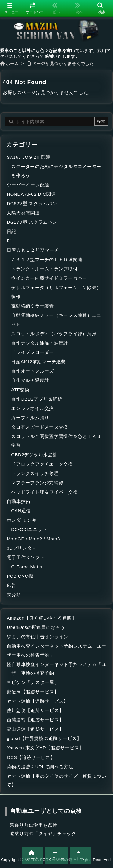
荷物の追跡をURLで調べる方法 (40, 767)
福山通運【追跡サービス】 (35, 729)
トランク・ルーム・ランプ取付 (44, 269)
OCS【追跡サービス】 (31, 757)
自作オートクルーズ (33, 371)
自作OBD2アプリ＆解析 (37, 399)
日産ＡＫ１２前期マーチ (33, 250)
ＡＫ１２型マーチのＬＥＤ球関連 (47, 260)
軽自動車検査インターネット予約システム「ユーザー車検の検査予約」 (56, 669)
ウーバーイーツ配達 (28, 185)
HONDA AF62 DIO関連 (31, 194)
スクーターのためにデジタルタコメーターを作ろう (56, 171)
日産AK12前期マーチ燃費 (38, 362)
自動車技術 (19, 501)
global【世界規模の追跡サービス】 (44, 738)
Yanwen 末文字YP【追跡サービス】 (45, 748)
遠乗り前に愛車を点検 (33, 825)
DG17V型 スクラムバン (32, 222)
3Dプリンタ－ (22, 548)
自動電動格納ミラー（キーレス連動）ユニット (56, 320)
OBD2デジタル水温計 (34, 455)
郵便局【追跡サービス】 (33, 692)
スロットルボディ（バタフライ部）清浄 (54, 334)
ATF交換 (20, 390)
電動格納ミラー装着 (33, 306)
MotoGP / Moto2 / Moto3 (33, 539)
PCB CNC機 (20, 576)
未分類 (14, 595)
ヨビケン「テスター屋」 (33, 682)
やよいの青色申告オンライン (38, 637)
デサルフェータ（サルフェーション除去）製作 (56, 292)
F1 (9, 241)
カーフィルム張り (30, 418)
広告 (11, 585)
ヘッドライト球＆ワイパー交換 (44, 492)
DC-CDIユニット (29, 529)
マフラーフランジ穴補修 (37, 483)
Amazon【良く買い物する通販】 (42, 618)
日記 (11, 232)
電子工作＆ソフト (26, 557)
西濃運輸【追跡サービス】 (35, 720)
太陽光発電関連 (23, 213)
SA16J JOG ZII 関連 (28, 157)
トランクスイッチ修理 (35, 473)
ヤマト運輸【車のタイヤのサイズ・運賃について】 (56, 781)
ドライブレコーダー (33, 352)
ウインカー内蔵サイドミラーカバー (49, 278)
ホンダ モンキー (24, 520)
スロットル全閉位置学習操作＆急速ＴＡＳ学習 (56, 441)
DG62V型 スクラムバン (32, 204)
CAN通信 (21, 511)
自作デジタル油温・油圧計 (40, 343)
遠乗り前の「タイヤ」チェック (43, 834)
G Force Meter (27, 567)
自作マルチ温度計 (30, 380)
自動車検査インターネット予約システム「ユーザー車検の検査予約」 (56, 651)
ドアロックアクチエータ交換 (42, 464)
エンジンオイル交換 (33, 408)
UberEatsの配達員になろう (36, 627)
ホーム (12, 64)
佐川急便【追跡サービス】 (35, 710)
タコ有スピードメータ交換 (40, 427)
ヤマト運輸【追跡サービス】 (38, 701)
